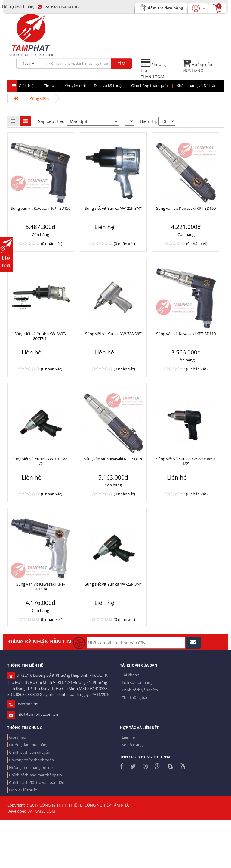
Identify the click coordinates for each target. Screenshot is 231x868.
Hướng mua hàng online (31, 767)
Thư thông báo (135, 697)
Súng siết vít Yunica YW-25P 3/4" (113, 208)
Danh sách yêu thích (140, 690)
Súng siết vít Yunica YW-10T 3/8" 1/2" (41, 461)
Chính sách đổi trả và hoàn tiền (37, 782)
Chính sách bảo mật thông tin (35, 775)
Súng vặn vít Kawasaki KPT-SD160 (186, 208)
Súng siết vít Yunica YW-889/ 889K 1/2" (186, 461)
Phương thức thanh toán (31, 760)
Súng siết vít (41, 99)
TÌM (122, 63)
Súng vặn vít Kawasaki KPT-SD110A (40, 587)
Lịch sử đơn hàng (137, 682)
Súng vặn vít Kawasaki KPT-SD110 (186, 334)
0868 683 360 (59, 7)
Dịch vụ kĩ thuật (23, 790)
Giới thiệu (18, 737)
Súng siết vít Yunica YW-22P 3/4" (113, 584)
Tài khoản (131, 675)
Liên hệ (128, 737)
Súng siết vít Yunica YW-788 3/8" (113, 334)
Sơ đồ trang (132, 745)
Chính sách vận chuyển (30, 752)
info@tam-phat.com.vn (33, 714)
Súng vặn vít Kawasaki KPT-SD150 (41, 208)
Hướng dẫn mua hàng (29, 745)
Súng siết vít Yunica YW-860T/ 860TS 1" (40, 336)
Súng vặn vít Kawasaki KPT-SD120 (113, 459)
